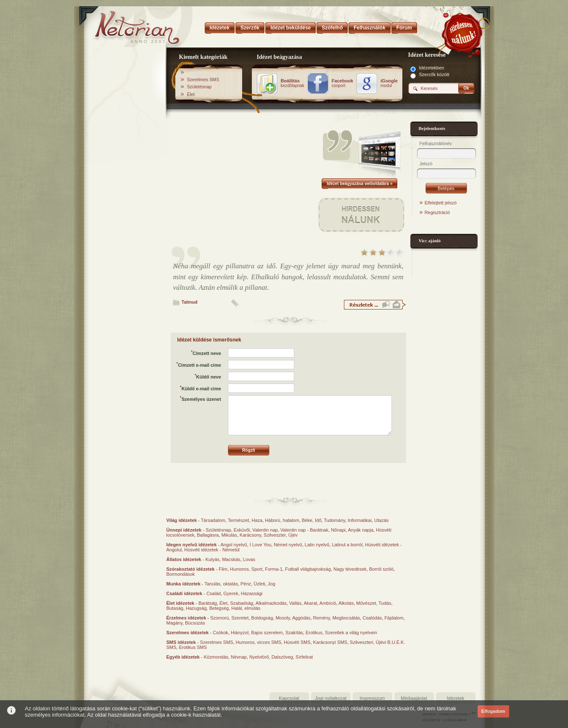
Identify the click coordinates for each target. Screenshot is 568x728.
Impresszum (373, 698)
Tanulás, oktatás (221, 584)
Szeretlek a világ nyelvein (351, 633)
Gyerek (231, 593)
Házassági (252, 593)
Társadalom (213, 520)
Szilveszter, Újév (281, 535)
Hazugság (196, 608)
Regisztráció (437, 212)
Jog (272, 584)
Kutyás (212, 559)
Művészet (366, 603)
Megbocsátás (346, 618)
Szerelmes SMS (203, 79)
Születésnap (199, 87)
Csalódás (372, 618)
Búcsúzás (195, 623)
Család (214, 593)
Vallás (295, 603)
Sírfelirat (304, 657)
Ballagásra (208, 535)
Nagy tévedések (350, 569)
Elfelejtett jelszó (441, 203)
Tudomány (334, 520)
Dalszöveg (282, 657)
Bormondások (181, 574)
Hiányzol (240, 633)
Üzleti (259, 584)
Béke (307, 520)
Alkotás (346, 603)
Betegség (219, 608)
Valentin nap (265, 530)
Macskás (231, 559)
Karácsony (250, 535)
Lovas (249, 559)
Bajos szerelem (267, 633)
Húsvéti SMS (297, 642)
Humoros (239, 569)
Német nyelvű (288, 545)
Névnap (239, 657)
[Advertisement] (125, 182)
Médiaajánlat (414, 698)
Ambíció (328, 603)
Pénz (246, 584)
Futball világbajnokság (308, 569)
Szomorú (219, 618)
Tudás (385, 603)
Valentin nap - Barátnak (304, 530)
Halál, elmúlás (246, 608)
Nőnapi (338, 530)
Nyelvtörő (259, 657)
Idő (318, 520)
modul (389, 83)
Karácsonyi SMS (330, 642)
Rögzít (249, 450)
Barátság (208, 603)
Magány (174, 623)
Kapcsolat (289, 698)
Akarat (311, 603)
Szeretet (240, 618)
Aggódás (301, 618)
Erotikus (314, 633)
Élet (191, 94)
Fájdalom (394, 618)
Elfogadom (493, 711)
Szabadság (242, 603)
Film (223, 569)
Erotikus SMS (193, 647)
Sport (257, 569)
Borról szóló (381, 569)
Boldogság (262, 618)
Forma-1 (274, 569)
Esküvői (242, 530)
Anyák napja (361, 530)
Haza (257, 520)
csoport (342, 83)
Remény (322, 618)
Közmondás (216, 657)
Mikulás (229, 535)
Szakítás (294, 633)
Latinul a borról (347, 545)
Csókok (221, 633)
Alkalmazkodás (271, 603)
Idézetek (456, 698)
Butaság (175, 608)
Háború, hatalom (282, 520)
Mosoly (283, 618)
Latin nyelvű (317, 545)
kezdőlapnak (293, 83)
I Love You (260, 545)
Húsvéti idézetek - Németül (212, 550)
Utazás (381, 520)
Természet (239, 520)
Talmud (190, 302)
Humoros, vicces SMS (259, 642)
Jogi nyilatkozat (331, 698)
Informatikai (360, 520)
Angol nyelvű (234, 545)
